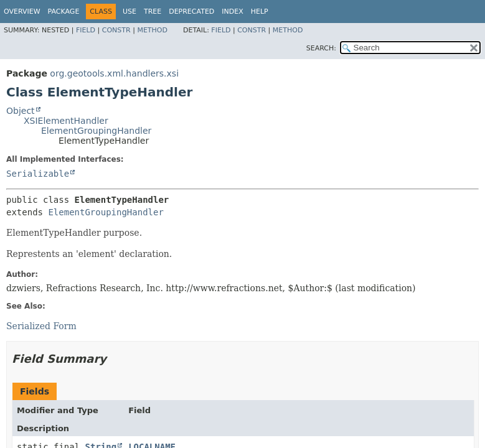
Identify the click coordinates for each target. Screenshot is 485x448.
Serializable (38, 174)
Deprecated (191, 12)
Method (152, 30)
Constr (116, 30)
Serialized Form (41, 326)
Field (86, 30)
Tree (153, 12)
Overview (22, 12)
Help (260, 12)
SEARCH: (321, 48)
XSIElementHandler (66, 121)
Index (232, 12)
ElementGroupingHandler (96, 131)
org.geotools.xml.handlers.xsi (114, 73)
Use (129, 12)
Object (21, 111)
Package (64, 12)
